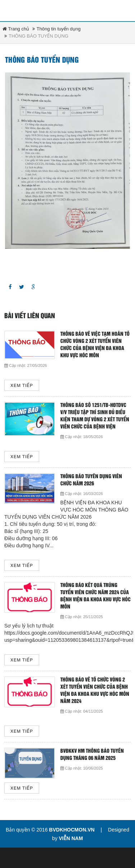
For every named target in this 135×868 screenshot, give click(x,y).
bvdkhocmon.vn (72, 830)
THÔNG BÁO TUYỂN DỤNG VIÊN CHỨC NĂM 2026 (91, 480)
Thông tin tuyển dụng (59, 29)
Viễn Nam (71, 838)
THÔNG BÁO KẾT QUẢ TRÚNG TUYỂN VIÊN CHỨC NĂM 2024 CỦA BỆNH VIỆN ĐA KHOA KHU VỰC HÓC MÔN (96, 596)
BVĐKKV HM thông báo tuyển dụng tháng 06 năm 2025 (92, 755)
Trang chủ (16, 29)
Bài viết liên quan (30, 316)
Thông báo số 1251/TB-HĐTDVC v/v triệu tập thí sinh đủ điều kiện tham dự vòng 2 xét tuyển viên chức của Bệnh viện (95, 416)
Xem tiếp (22, 386)
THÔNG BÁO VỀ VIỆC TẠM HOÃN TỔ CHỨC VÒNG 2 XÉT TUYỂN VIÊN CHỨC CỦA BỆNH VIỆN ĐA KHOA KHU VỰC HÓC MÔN (95, 345)
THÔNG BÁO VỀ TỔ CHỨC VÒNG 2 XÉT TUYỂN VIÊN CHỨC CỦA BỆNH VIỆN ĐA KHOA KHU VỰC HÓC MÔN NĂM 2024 (95, 691)
